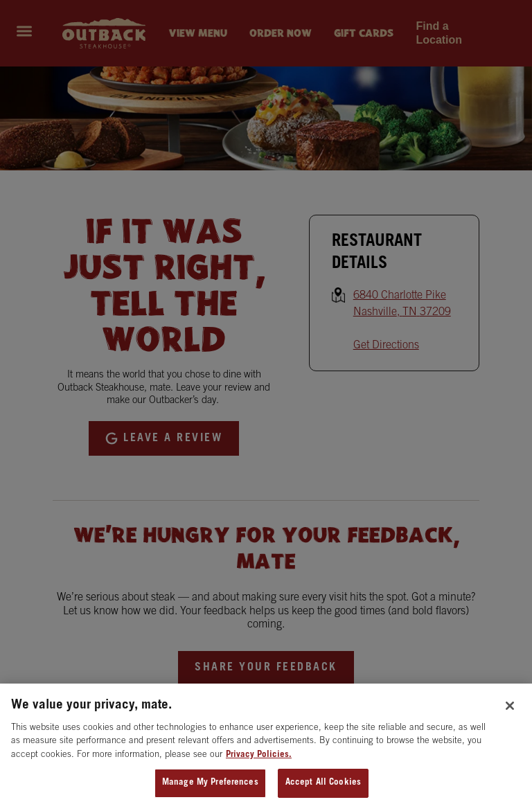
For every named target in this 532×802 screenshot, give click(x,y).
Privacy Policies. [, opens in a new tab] (259, 761)
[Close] (510, 711)
